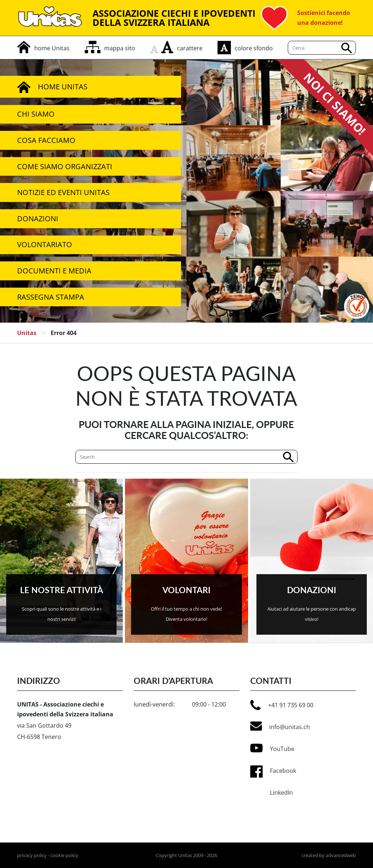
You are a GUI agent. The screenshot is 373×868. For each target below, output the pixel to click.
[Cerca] (186, 457)
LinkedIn (281, 793)
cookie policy (64, 855)
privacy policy (32, 855)
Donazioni (38, 219)
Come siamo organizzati (65, 166)
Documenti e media (54, 271)
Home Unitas (52, 87)
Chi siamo (36, 114)
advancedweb (341, 855)
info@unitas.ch (280, 726)
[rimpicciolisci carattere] (156, 47)
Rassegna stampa (51, 297)
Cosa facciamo (46, 140)
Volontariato (45, 244)
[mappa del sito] (110, 48)
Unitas (27, 333)
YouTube (272, 748)
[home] (43, 48)
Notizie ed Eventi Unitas (63, 192)
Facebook (283, 771)
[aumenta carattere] (167, 47)
